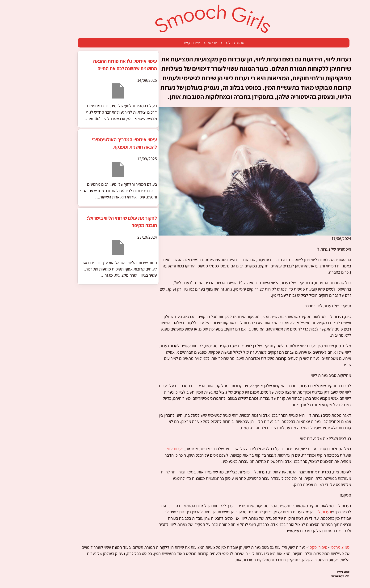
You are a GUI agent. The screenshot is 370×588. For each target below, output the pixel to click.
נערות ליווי (147, 449)
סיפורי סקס (184, 43)
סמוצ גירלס (207, 43)
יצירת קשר (163, 43)
